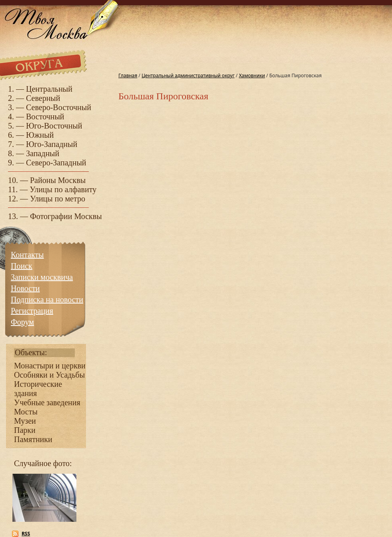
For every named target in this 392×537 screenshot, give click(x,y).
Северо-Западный (56, 163)
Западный (43, 153)
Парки (25, 430)
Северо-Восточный (59, 107)
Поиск (22, 266)
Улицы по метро (58, 199)
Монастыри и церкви (50, 366)
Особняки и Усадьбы (49, 375)
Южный (40, 135)
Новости (25, 288)
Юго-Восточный (54, 126)
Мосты (26, 412)
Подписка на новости (47, 300)
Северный (43, 98)
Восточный (45, 117)
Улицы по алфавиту (63, 189)
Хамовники (252, 75)
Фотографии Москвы (66, 216)
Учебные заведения (47, 402)
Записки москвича (42, 277)
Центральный (49, 89)
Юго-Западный (52, 144)
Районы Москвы (58, 180)
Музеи (25, 421)
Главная (128, 75)
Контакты (27, 255)
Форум (22, 322)
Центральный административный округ (188, 75)
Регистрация (32, 311)
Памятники (33, 439)
